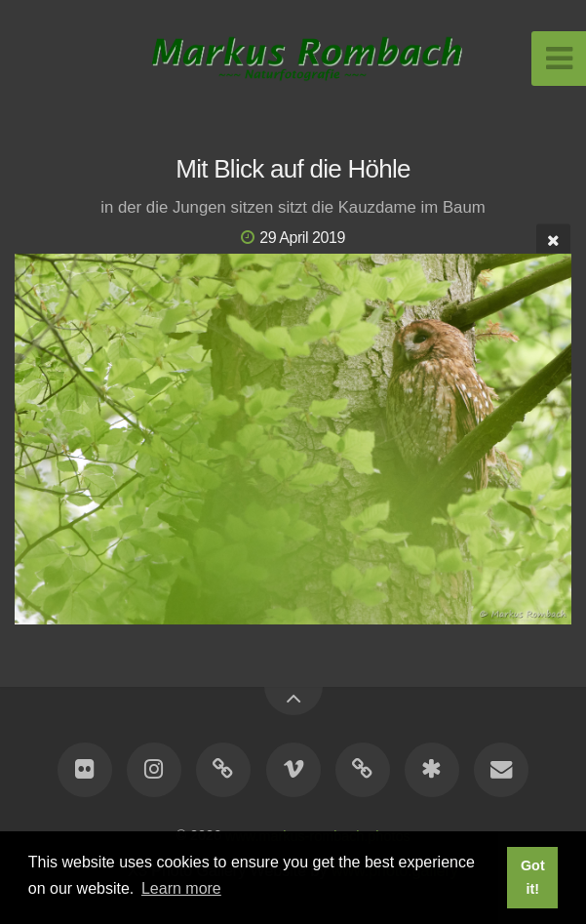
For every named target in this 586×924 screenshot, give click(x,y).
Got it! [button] (533, 877)
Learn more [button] (181, 888)
